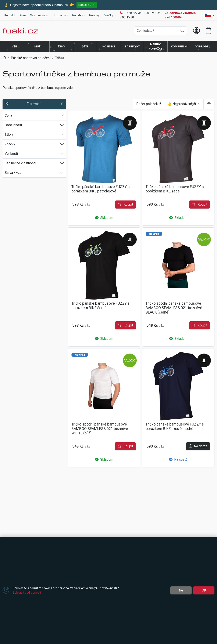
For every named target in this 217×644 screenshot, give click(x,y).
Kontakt (10, 15)
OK (204, 590)
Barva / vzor (14, 173)
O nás (22, 15)
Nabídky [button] (78, 15)
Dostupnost (13, 125)
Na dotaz (198, 446)
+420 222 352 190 (137, 13)
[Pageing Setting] (209, 104)
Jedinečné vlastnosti (20, 163)
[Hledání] (156, 31)
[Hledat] (182, 31)
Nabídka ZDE (87, 5)
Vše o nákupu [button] (39, 15)
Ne (181, 590)
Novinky (94, 15)
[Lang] (210, 15)
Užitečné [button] (60, 15)
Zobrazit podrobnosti (27, 593)
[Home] (4, 58)
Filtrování (34, 104)
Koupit (125, 204)
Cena (8, 115)
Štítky (9, 135)
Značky (10, 144)
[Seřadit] (184, 104)
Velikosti (11, 154)
